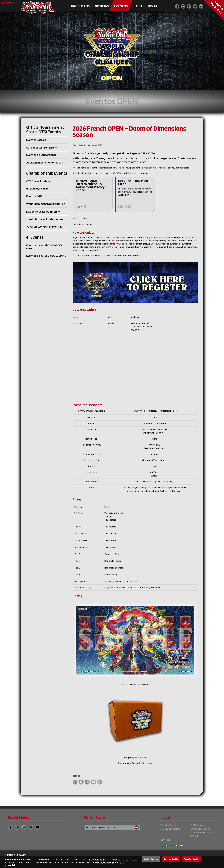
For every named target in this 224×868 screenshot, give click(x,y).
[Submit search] (137, 827)
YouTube (154, 472)
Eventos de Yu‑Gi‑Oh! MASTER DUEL (44, 247)
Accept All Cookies (192, 859)
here (114, 241)
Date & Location (80, 218)
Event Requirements (82, 224)
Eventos (121, 6)
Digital (153, 6)
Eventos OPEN (35, 196)
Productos (80, 6)
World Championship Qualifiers (44, 204)
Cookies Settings (151, 859)
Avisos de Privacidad (170, 829)
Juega (138, 6)
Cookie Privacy (198, 825)
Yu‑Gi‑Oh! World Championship (44, 227)
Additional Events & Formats (44, 163)
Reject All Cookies (171, 859)
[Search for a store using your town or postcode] (112, 827)
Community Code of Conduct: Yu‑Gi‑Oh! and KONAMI (202, 833)
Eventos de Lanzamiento (41, 155)
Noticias (102, 6)
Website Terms (168, 825)
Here (155, 439)
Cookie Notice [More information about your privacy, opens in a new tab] (11, 865)
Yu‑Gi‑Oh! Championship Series (45, 219)
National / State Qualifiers (42, 212)
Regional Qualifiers (37, 188)
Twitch (154, 476)
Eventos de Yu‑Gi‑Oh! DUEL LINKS (46, 256)
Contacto (165, 840)
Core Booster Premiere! (40, 148)
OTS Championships (38, 181)
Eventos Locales (36, 140)
